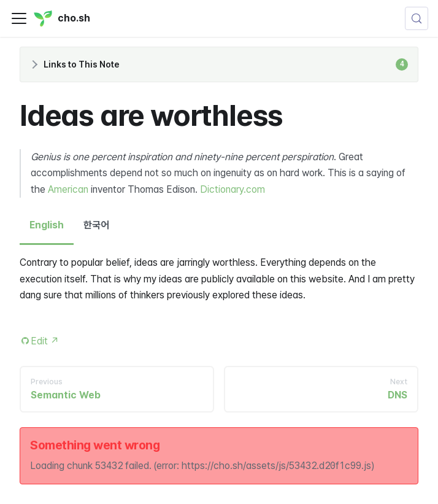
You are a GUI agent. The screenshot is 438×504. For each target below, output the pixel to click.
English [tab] (47, 225)
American (68, 189)
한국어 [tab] (96, 225)
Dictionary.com (232, 189)
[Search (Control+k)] (417, 18)
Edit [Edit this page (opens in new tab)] (45, 341)
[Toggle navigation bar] (19, 18)
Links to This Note (226, 64)
